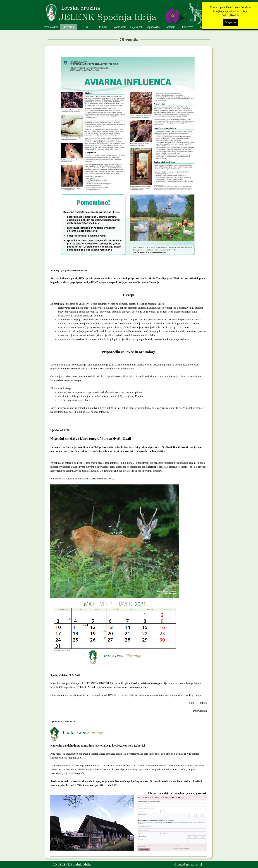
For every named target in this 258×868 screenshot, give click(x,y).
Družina (102, 27)
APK (85, 27)
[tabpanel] (129, 452)
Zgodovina (153, 27)
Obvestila (68, 27)
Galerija (171, 27)
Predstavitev (51, 27)
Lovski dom (119, 27)
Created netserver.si (188, 864)
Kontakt (205, 27)
